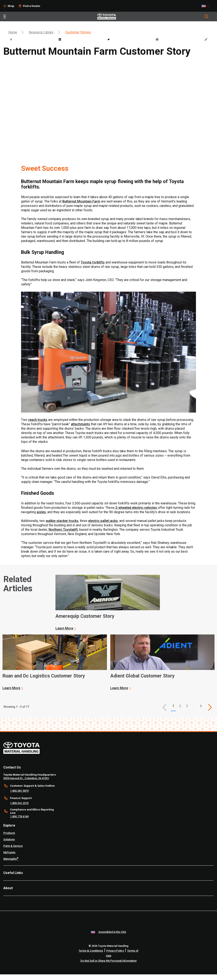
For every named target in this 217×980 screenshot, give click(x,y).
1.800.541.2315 (19, 803)
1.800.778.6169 (19, 816)
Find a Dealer (32, 6)
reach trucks (38, 420)
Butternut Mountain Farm (81, 201)
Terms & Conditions (91, 951)
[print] (157, 39)
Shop (11, 6)
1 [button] (173, 706)
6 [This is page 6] (201, 706)
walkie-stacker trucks (62, 521)
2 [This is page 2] (180, 706)
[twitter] (109, 39)
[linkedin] (60, 39)
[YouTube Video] (108, 110)
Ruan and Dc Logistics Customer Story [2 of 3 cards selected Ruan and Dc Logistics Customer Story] (44, 676)
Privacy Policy (115, 951)
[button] (164, 707)
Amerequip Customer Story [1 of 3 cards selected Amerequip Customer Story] (85, 616)
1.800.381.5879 (19, 791)
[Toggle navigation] (5, 16)
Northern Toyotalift (63, 530)
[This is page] (210, 707)
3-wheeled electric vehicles (136, 508)
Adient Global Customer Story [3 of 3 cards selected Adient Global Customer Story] (142, 676)
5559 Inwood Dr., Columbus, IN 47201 (26, 778)
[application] (108, 603)
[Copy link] (206, 39)
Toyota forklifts (93, 262)
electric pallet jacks (103, 521)
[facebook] (11, 39)
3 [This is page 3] (187, 706)
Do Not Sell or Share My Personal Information (108, 961)
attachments (80, 424)
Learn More (64, 628)
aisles (41, 512)
